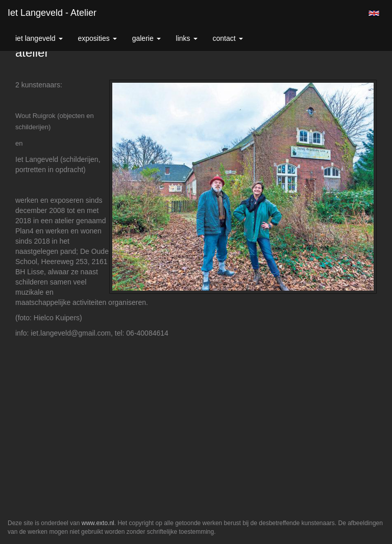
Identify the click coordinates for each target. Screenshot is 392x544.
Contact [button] (228, 38)
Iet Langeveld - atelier (52, 13)
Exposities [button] (97, 38)
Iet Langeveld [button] (39, 38)
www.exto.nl (98, 523)
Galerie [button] (146, 38)
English (374, 13)
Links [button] (187, 38)
